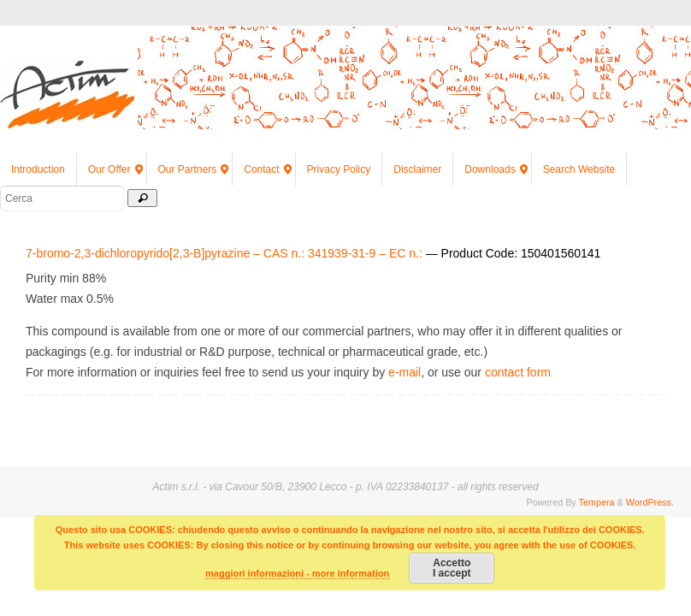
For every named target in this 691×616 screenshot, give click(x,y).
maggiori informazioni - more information (297, 573)
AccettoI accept (452, 568)
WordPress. (650, 502)
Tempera (597, 502)
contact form (518, 372)
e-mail (405, 372)
